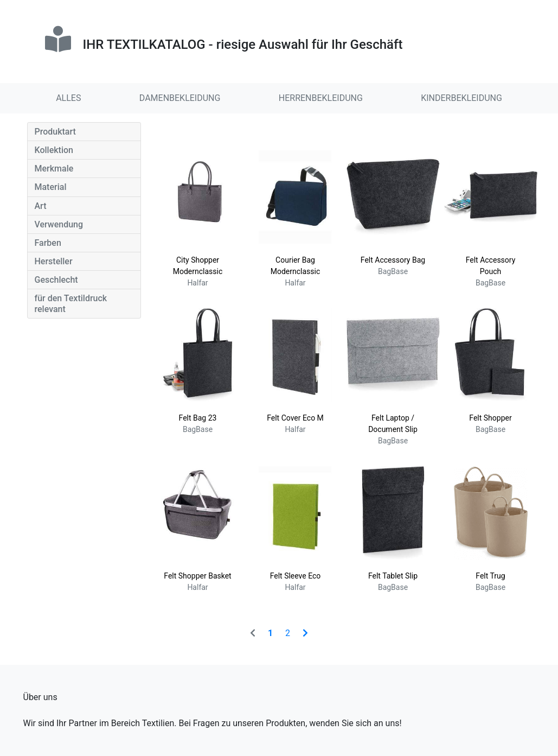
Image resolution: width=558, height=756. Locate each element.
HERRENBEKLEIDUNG (321, 98)
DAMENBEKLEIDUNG (180, 98)
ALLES (68, 98)
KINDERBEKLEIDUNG (461, 98)
